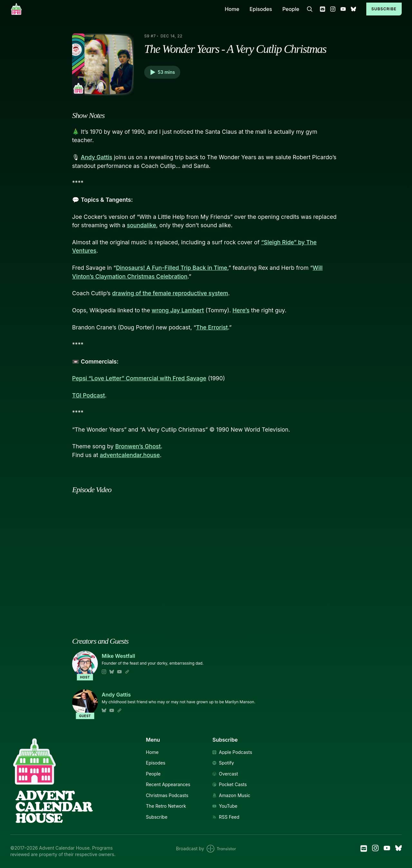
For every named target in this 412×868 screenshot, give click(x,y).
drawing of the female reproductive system (170, 293)
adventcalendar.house (130, 455)
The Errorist (212, 327)
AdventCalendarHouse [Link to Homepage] (54, 807)
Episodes (261, 9)
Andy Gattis (97, 157)
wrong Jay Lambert (178, 310)
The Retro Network (166, 806)
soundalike (141, 225)
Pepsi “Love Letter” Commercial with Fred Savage (139, 378)
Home (232, 9)
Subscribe (384, 9)
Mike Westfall (118, 656)
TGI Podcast (89, 395)
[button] (162, 72)
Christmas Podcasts (167, 795)
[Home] (114, 9)
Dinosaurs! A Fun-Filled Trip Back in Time (172, 268)
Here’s (241, 310)
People (291, 9)
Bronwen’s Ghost (138, 446)
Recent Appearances (168, 785)
